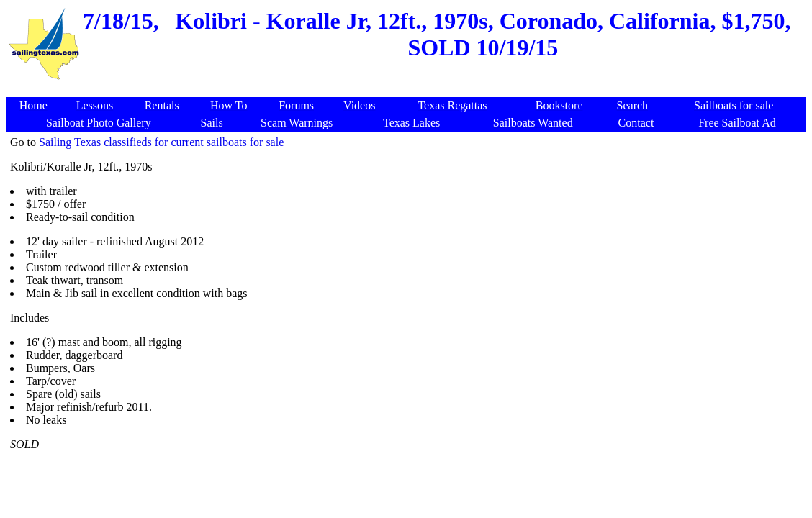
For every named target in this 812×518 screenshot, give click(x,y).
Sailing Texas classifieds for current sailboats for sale (161, 142)
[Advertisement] (408, 90)
